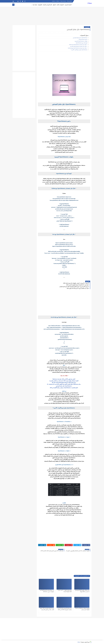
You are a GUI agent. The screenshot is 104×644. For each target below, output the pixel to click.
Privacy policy (69, 1)
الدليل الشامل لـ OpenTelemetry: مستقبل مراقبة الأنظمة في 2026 (64, 388)
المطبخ (54, 5)
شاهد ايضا (35, 5)
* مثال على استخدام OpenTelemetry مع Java (79, 46)
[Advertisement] (52, 14)
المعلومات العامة (60, 5)
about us (58, 1)
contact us (54, 1)
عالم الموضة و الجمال (47, 5)
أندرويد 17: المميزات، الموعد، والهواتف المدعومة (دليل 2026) (76, 283)
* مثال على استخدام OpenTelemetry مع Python (78, 45)
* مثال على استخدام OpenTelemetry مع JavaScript (78, 48)
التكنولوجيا (40, 5)
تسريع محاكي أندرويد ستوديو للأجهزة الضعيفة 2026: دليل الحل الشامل (74, 287)
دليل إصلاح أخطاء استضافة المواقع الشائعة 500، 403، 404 (64, 383)
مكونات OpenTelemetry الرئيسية (81, 41)
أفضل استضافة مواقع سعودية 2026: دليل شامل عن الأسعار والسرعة (64, 381)
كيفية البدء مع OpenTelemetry (82, 43)
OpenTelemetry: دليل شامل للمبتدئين (80, 38)
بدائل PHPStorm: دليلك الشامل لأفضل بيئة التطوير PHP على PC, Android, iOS (64, 384)
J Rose (90, 3)
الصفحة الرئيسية (68, 5)
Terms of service (63, 1)
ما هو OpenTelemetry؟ (83, 39)
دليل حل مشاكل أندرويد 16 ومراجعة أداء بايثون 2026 (78, 288)
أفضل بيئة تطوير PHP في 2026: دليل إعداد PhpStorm (64, 379)
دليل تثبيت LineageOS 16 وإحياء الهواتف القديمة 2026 (77, 285)
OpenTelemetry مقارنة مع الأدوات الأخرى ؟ (79, 50)
